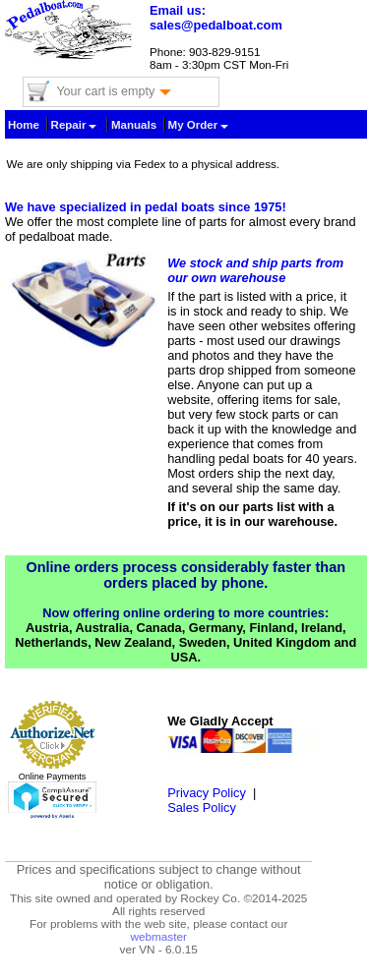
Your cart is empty (114, 91)
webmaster (158, 936)
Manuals (134, 125)
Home (24, 125)
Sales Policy (202, 807)
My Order (199, 125)
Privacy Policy (207, 793)
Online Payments (53, 777)
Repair (74, 125)
